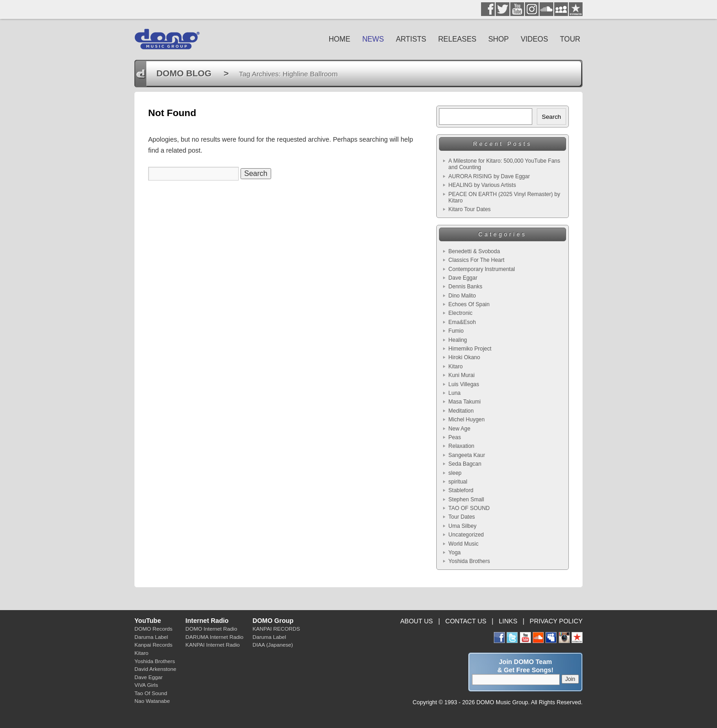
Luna (455, 393)
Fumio (456, 331)
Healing (458, 340)
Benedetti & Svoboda (474, 251)
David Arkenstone (155, 669)
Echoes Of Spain (469, 304)
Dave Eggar (463, 278)
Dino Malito (462, 296)
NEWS (373, 39)
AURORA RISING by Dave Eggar (489, 176)
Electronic (461, 313)
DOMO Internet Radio (211, 629)
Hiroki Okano (464, 357)
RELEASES (457, 39)
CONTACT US (466, 621)
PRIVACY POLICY (556, 621)
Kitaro (456, 367)
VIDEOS (535, 39)
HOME (340, 39)
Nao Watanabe (152, 701)
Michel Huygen (467, 420)
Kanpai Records (153, 645)
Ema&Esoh (462, 322)
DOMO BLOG (184, 73)
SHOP (499, 39)
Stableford (461, 490)
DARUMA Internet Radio (215, 637)
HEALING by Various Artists (482, 185)
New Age (460, 429)
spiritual (458, 482)
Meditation (461, 411)
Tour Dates (462, 517)
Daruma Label (151, 637)
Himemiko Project (470, 349)
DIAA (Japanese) (273, 645)
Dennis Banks (466, 287)
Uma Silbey (463, 526)
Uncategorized (466, 535)
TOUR (570, 39)
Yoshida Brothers (469, 561)
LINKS (508, 621)
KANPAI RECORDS (276, 629)
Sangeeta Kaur (467, 455)
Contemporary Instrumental (482, 269)
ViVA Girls (146, 685)
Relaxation (462, 446)
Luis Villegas (464, 384)
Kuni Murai (462, 375)
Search (551, 117)
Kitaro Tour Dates (470, 209)
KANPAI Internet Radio (213, 645)
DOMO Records (153, 629)
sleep (455, 473)
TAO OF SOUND (469, 508)
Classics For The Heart (476, 260)
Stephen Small (466, 500)
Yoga (455, 553)
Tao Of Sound (151, 693)
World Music (464, 544)
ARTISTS (411, 39)
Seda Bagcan (465, 464)
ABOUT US (416, 621)
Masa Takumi (465, 402)
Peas (455, 437)
